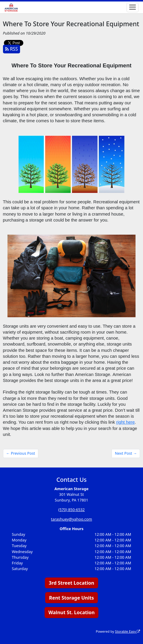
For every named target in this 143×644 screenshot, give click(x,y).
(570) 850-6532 (71, 510)
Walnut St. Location (72, 612)
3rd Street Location (71, 583)
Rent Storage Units (71, 598)
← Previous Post (20, 453)
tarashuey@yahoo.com (71, 519)
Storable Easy (127, 631)
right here (125, 422)
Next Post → (126, 453)
